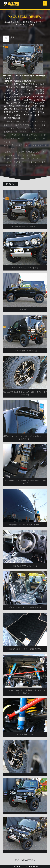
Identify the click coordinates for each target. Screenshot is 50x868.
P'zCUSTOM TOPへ (25, 860)
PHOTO (10, 184)
